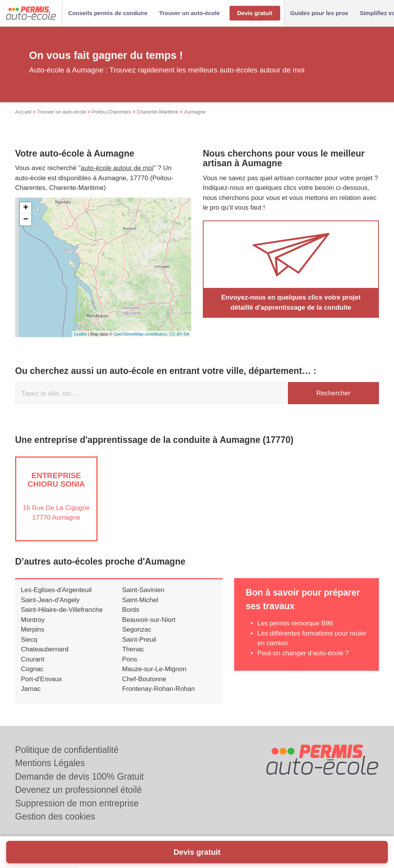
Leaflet (80, 334)
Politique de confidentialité (67, 750)
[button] (108, 13)
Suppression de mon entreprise (77, 803)
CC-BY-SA (179, 334)
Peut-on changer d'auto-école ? (303, 653)
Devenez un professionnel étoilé (78, 790)
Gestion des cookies (55, 816)
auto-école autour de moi (117, 168)
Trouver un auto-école (62, 112)
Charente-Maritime (158, 112)
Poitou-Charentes (111, 112)
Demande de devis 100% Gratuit (79, 777)
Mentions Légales (50, 763)
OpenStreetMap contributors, (141, 334)
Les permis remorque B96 (295, 623)
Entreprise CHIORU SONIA (56, 480)
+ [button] (26, 208)
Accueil (23, 112)
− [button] (26, 220)
